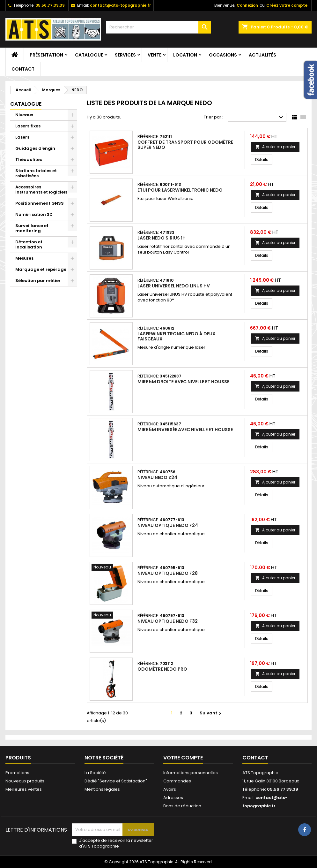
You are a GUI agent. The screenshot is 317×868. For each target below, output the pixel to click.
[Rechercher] (158, 27)
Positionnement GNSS (40, 203)
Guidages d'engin (35, 148)
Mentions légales (102, 789)
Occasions (223, 55)
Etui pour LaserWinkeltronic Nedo (180, 190)
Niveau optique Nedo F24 (168, 525)
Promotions (17, 773)
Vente (155, 55)
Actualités (262, 55)
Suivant (211, 713)
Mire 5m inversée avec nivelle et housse (185, 430)
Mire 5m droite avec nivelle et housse (183, 382)
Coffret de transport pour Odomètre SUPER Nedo (185, 145)
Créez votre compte (287, 5)
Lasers (22, 137)
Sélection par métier (38, 281)
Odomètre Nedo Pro (162, 669)
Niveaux (24, 115)
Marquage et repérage (41, 269)
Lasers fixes (28, 126)
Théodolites (29, 160)
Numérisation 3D (34, 214)
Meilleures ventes (24, 789)
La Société (95, 773)
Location (185, 55)
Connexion (247, 5)
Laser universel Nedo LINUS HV (174, 286)
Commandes (177, 781)
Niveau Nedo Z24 (157, 477)
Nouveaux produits (25, 781)
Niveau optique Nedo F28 (168, 573)
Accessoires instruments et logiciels (41, 190)
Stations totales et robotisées (36, 173)
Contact (23, 69)
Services (125, 55)
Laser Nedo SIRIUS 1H (162, 238)
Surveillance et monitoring (32, 228)
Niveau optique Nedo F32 (168, 621)
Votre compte (183, 758)
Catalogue (89, 55)
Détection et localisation (29, 244)
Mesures (24, 258)
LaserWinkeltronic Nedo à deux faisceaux (177, 336)
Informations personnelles (191, 773)
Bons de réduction (182, 806)
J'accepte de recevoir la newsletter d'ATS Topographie (116, 843)
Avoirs (170, 789)
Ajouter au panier (275, 147)
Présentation (46, 55)
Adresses (173, 798)
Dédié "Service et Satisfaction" (116, 781)
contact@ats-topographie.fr (120, 5)
